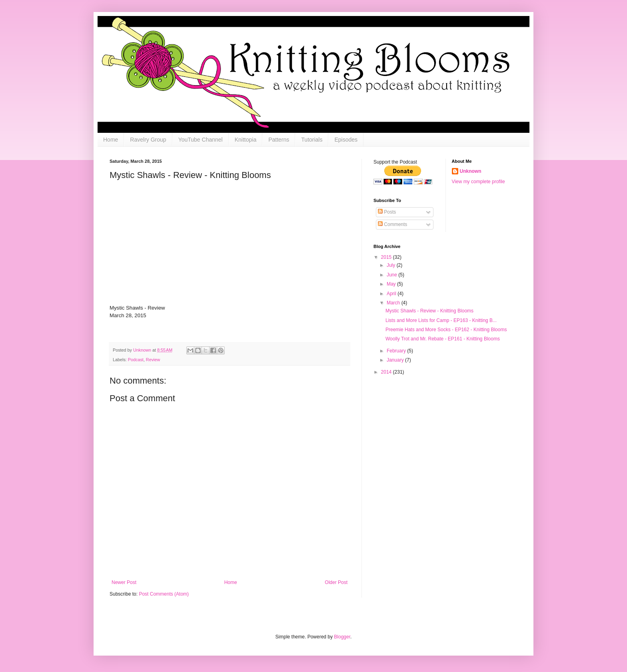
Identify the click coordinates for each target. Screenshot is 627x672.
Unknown (471, 171)
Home (111, 140)
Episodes (346, 140)
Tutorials (312, 140)
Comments (392, 224)
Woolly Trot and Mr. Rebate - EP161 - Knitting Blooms (443, 339)
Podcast (136, 360)
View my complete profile (478, 182)
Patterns (279, 140)
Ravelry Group (148, 140)
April (392, 294)
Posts (387, 212)
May (392, 284)
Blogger (342, 637)
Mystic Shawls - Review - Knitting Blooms (429, 311)
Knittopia (246, 140)
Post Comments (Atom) (164, 594)
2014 (387, 372)
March (394, 303)
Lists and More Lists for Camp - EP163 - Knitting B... (441, 320)
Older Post (336, 582)
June (392, 275)
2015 (387, 257)
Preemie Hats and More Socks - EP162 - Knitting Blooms (446, 330)
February (397, 351)
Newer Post (124, 582)
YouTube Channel (201, 140)
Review (153, 360)
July (392, 265)
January (396, 360)
